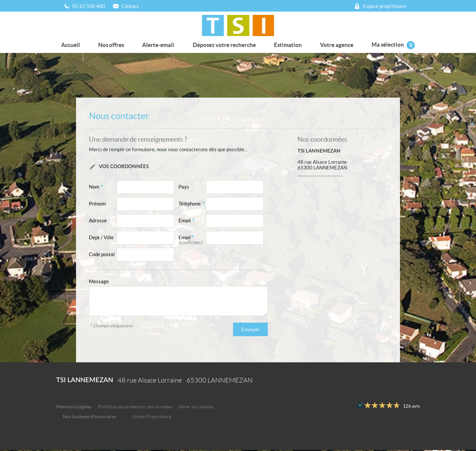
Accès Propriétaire (152, 418)
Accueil (73, 44)
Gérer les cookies (196, 408)
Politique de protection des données (135, 408)
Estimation (287, 44)
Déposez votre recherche (224, 44)
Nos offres (113, 44)
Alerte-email (159, 44)
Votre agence (335, 44)
